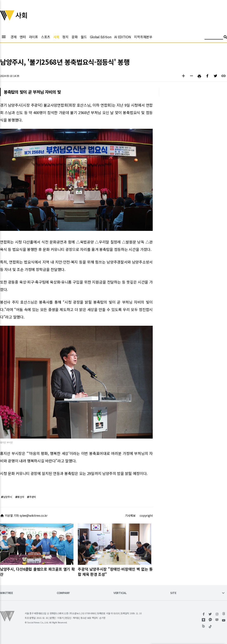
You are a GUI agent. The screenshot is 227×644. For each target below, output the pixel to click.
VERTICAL (120, 593)
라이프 (33, 37)
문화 (75, 37)
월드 (84, 37)
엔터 (23, 37)
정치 (65, 37)
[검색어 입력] (214, 38)
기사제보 (130, 515)
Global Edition (101, 37)
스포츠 (46, 37)
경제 (14, 37)
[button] (183, 76)
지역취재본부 (143, 37)
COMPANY (63, 593)
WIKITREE (7, 593)
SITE (173, 593)
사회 (56, 37)
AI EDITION (123, 37)
